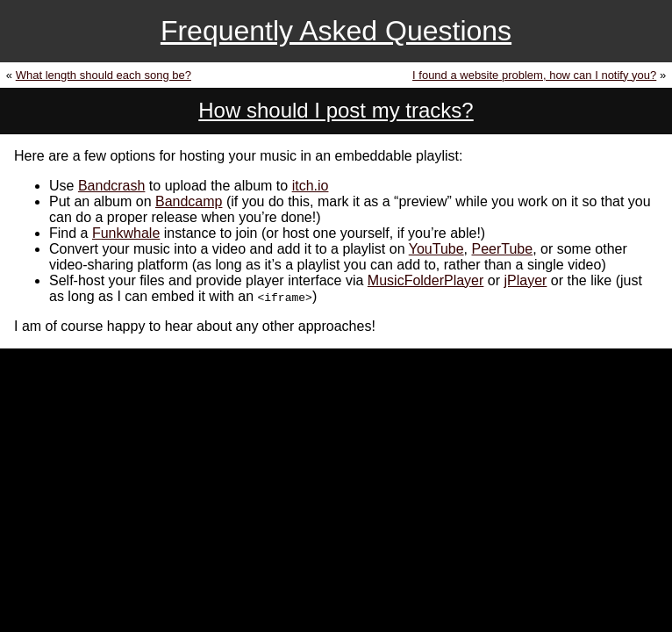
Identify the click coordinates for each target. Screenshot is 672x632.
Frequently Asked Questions (336, 31)
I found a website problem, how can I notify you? (534, 75)
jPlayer (525, 280)
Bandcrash (112, 186)
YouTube (436, 249)
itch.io (311, 186)
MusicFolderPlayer (425, 280)
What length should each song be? (104, 75)
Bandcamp (189, 201)
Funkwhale (126, 233)
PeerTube (502, 249)
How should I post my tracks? (336, 110)
